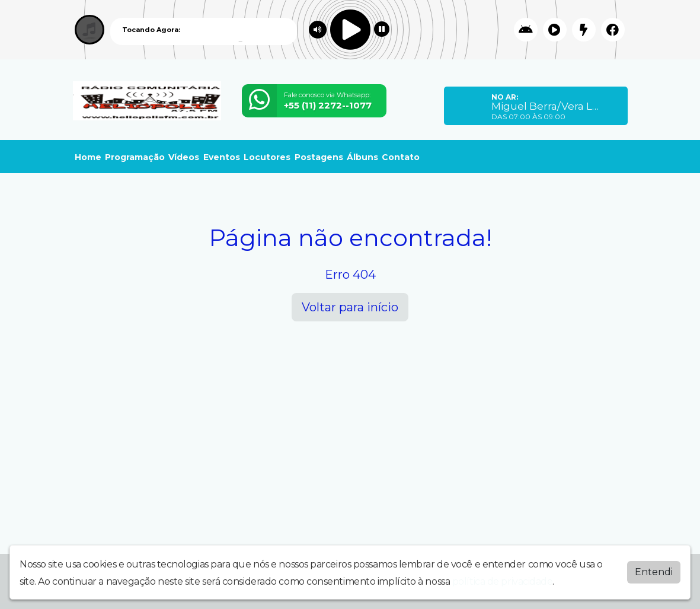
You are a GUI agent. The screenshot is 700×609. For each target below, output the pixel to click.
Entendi (654, 572)
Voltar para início (350, 307)
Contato (401, 157)
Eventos (222, 157)
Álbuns (362, 157)
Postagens (319, 157)
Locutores (267, 157)
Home (88, 157)
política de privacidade (503, 581)
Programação (135, 157)
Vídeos (184, 157)
